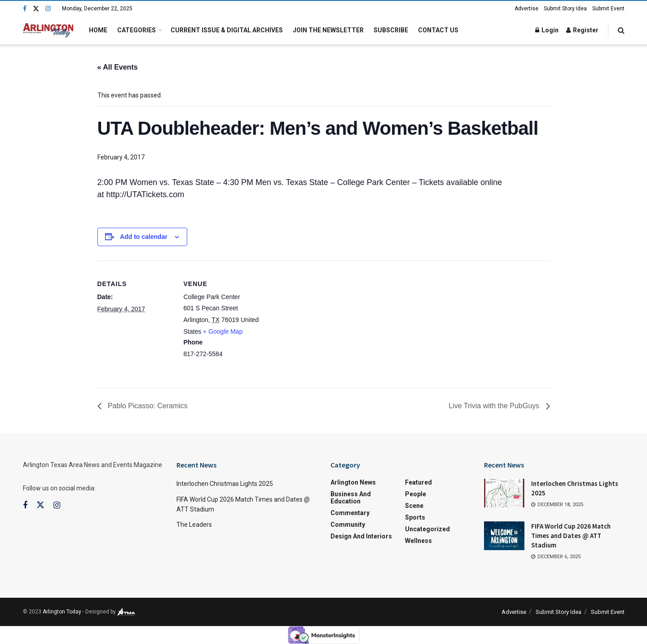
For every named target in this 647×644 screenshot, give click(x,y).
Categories (136, 30)
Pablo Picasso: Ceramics (147, 406)
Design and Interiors (361, 536)
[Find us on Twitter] (36, 9)
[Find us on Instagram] (48, 9)
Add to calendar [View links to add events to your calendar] (144, 237)
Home (98, 30)
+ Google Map (223, 331)
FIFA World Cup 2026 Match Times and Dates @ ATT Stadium (571, 536)
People (416, 494)
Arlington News (353, 482)
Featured (418, 482)
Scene (414, 506)
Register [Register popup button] (582, 30)
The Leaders (194, 525)
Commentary (350, 513)
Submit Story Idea (565, 9)
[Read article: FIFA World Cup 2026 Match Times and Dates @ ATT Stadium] (504, 536)
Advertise (526, 9)
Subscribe (391, 30)
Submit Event (608, 9)
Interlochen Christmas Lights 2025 (225, 484)
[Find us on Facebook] (25, 9)
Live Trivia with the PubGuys (495, 406)
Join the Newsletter (328, 30)
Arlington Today (62, 612)
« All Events (118, 67)
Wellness (418, 541)
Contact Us (438, 30)
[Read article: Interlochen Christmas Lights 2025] (504, 493)
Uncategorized (427, 529)
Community (348, 525)
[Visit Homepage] (48, 30)
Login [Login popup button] (547, 30)
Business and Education (351, 498)
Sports (415, 517)
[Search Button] (621, 30)
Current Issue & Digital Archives (227, 30)
